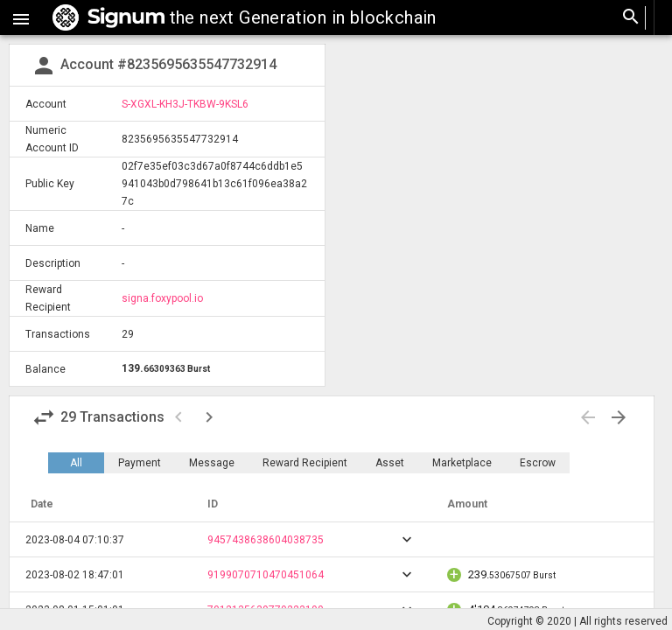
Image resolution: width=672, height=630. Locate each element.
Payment (140, 463)
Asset (390, 463)
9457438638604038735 (266, 540)
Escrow (538, 463)
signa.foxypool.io (162, 298)
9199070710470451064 (266, 575)
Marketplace (462, 463)
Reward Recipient (305, 463)
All (76, 463)
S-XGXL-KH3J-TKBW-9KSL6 (185, 104)
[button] (21, 17)
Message (212, 463)
